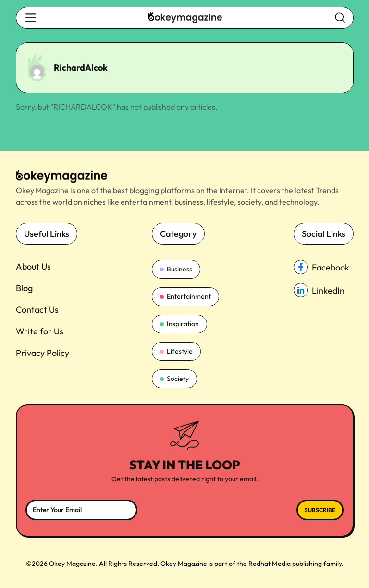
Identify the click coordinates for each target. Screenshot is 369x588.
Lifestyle (176, 351)
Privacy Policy (43, 353)
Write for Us (40, 331)
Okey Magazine (184, 563)
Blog (24, 288)
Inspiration (179, 324)
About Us (33, 266)
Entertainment (185, 296)
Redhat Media (270, 563)
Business (176, 269)
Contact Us (37, 310)
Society (174, 379)
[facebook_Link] (324, 267)
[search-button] (31, 18)
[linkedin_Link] (324, 290)
